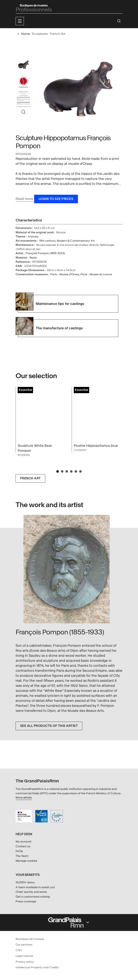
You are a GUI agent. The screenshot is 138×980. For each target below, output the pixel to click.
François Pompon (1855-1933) (45, 253)
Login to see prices (56, 199)
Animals (33, 237)
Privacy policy (25, 962)
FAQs (19, 851)
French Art (30, 478)
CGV (19, 950)
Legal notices (24, 956)
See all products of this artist (49, 726)
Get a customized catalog (33, 897)
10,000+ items (25, 882)
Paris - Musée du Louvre (96, 274)
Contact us (23, 846)
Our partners (24, 945)
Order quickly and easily (31, 892)
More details (24, 798)
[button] (20, 21)
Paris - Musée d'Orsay (65, 274)
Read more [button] (24, 199)
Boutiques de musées (30, 939)
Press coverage (26, 901)
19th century (47, 241)
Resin (33, 258)
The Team (22, 856)
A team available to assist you (35, 887)
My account (23, 842)
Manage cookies (26, 861)
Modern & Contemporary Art (76, 241)
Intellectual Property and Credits (37, 967)
